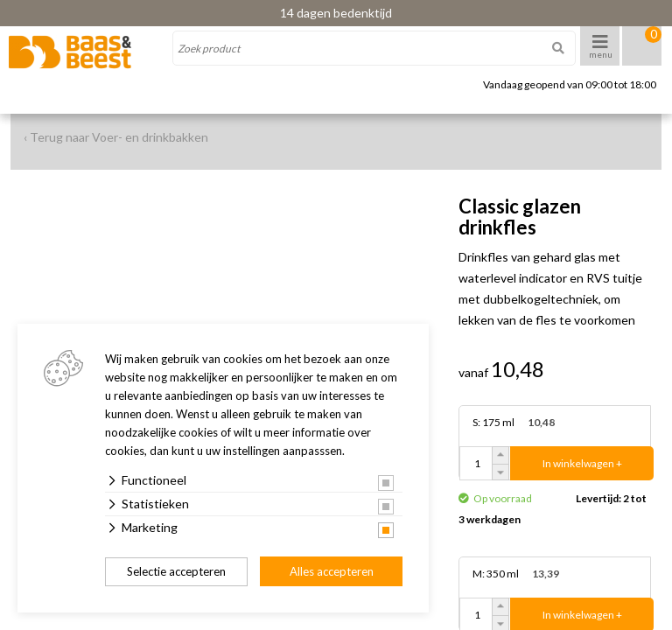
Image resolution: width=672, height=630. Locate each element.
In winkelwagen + (582, 463)
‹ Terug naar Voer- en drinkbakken (116, 137)
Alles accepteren (332, 571)
